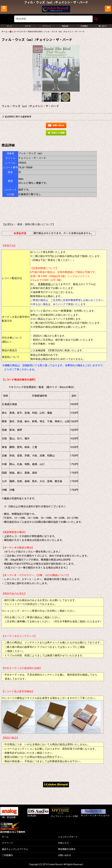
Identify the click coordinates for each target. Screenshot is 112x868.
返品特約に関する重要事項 (17, 117)
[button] (4, 9)
